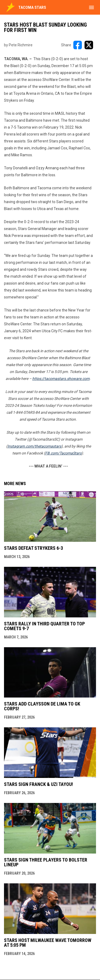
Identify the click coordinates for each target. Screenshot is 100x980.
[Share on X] (89, 45)
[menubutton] (91, 7)
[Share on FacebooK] (78, 45)
